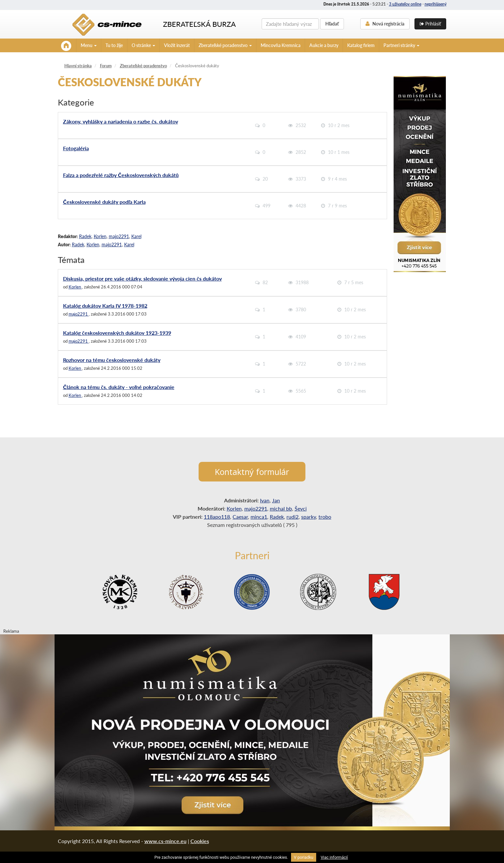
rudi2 (293, 517)
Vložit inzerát (177, 45)
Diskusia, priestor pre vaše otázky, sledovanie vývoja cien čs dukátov (142, 278)
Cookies (200, 841)
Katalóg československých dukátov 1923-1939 (117, 333)
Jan (276, 500)
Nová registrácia (385, 24)
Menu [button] (89, 45)
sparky (309, 517)
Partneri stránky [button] (401, 45)
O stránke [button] (143, 45)
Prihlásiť (430, 24)
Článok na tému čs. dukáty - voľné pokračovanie (119, 387)
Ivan (265, 500)
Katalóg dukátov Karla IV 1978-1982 (105, 306)
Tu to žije (114, 45)
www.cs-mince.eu (165, 841)
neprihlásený (436, 4)
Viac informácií (334, 857)
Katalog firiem (361, 45)
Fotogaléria (76, 148)
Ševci (301, 508)
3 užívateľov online (405, 4)
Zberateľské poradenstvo (143, 66)
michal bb (281, 508)
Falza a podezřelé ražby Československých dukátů (121, 175)
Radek (85, 236)
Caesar (240, 517)
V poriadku (304, 857)
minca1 (259, 517)
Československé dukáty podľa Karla (104, 202)
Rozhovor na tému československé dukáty (112, 360)
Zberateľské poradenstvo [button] (225, 45)
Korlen (100, 236)
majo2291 (119, 236)
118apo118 (217, 517)
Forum (106, 66)
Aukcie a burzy (324, 45)
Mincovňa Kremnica (281, 45)
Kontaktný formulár (252, 472)
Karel (136, 236)
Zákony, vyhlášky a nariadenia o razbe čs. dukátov (121, 121)
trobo (325, 517)
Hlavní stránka (78, 66)
